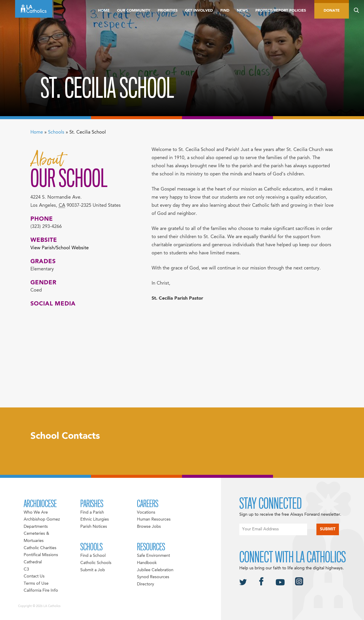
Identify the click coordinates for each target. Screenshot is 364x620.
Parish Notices (94, 527)
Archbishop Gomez (42, 520)
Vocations (146, 513)
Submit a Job (93, 570)
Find (225, 11)
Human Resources (154, 520)
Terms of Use (36, 584)
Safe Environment (153, 556)
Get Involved (199, 11)
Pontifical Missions (41, 555)
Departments (36, 527)
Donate (332, 11)
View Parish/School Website (60, 248)
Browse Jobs (149, 527)
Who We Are (36, 513)
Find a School (93, 556)
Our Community (134, 11)
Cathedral (33, 562)
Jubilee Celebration (155, 570)
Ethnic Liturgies (95, 520)
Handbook (147, 563)
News (242, 11)
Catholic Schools (96, 563)
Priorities (168, 11)
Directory (146, 584)
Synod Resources (153, 577)
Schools (56, 132)
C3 (26, 569)
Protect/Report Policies (281, 11)
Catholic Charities (40, 548)
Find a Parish (92, 513)
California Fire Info (41, 591)
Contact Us (34, 576)
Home (104, 11)
